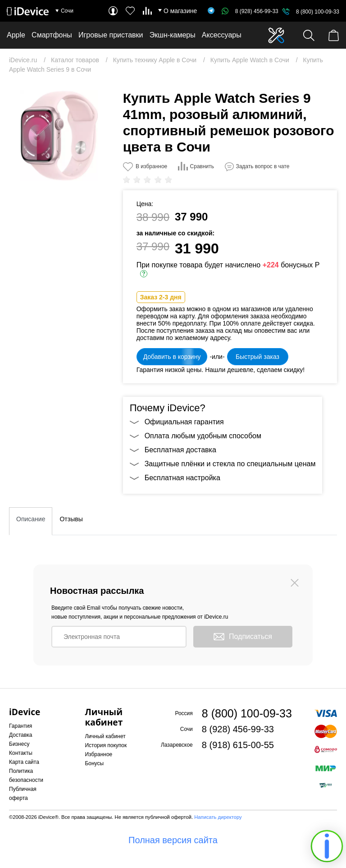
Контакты (21, 753)
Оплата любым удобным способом (203, 436)
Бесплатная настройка (182, 478)
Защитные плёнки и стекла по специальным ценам (230, 464)
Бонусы (94, 763)
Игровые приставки (111, 35)
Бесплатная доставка (180, 450)
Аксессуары (222, 35)
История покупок (106, 745)
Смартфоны (52, 35)
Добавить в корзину (172, 357)
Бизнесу (19, 744)
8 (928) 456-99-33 (250, 11)
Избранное (98, 754)
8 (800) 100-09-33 (318, 12)
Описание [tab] (31, 519)
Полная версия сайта (173, 840)
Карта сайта (24, 762)
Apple (16, 35)
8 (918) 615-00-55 (238, 745)
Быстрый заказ (257, 357)
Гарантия (20, 726)
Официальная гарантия (184, 422)
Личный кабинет (105, 736)
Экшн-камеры (173, 35)
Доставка (21, 735)
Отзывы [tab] (71, 519)
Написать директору (218, 817)
